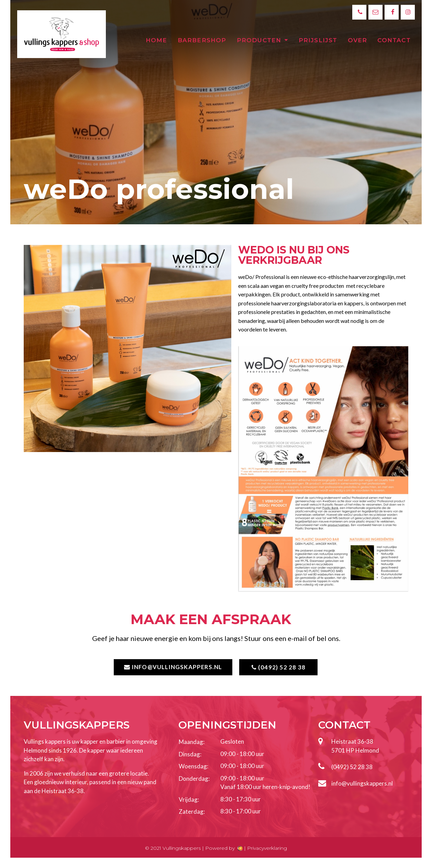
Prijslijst (318, 40)
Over (358, 40)
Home (157, 40)
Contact (394, 40)
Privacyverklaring (267, 848)
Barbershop (202, 40)
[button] (172, 667)
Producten (263, 40)
